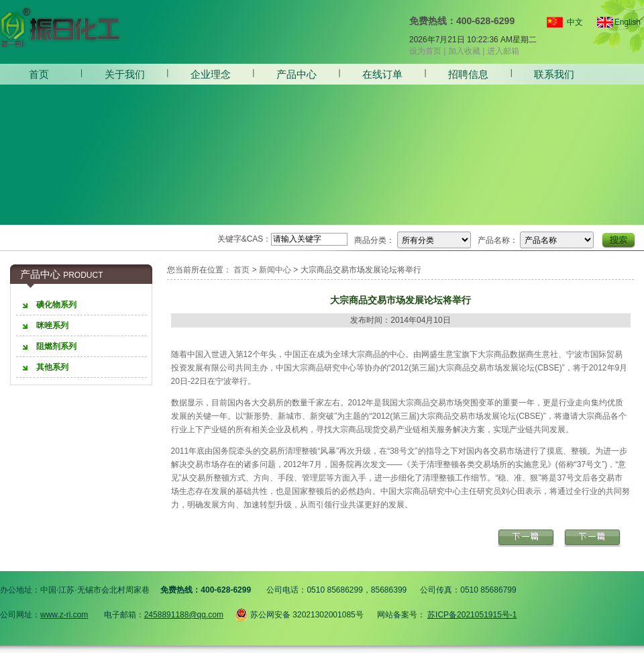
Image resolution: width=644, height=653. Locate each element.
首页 (39, 74)
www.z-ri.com (64, 615)
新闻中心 (275, 270)
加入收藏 (464, 51)
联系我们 (554, 74)
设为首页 (425, 51)
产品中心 (297, 74)
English (622, 22)
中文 (575, 22)
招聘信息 (468, 74)
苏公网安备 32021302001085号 (299, 613)
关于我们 (125, 74)
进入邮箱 (503, 51)
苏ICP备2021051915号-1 (472, 615)
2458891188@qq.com (184, 615)
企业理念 (211, 74)
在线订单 (382, 74)
